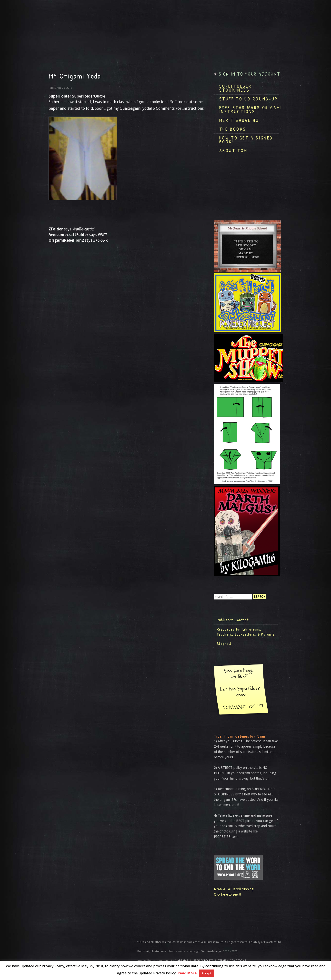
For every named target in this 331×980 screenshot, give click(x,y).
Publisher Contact (233, 620)
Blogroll (224, 643)
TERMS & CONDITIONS (232, 961)
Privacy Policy (203, 961)
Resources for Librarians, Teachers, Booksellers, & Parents (246, 632)
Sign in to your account (250, 74)
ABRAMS (183, 961)
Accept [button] (206, 973)
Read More (187, 973)
